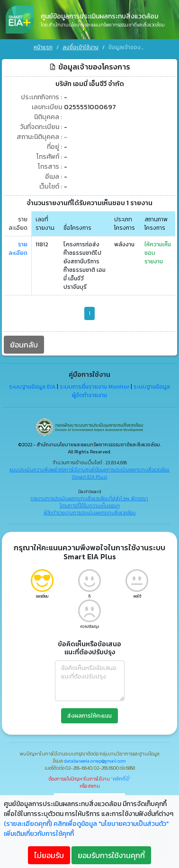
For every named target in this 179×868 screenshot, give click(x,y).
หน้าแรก (43, 47)
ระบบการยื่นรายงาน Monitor (94, 386)
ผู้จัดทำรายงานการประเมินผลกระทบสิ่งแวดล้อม (90, 511)
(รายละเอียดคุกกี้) (28, 824)
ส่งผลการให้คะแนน (89, 714)
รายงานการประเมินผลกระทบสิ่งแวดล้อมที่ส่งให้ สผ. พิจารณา (89, 497)
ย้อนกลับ (24, 343)
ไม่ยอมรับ (49, 855)
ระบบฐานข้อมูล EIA (32, 386)
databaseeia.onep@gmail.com (95, 759)
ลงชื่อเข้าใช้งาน (81, 47)
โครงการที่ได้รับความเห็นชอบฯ (90, 504)
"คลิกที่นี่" (121, 777)
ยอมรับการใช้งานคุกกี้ (111, 855)
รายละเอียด (18, 247)
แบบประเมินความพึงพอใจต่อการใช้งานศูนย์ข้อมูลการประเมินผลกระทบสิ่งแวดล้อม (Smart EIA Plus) (89, 472)
